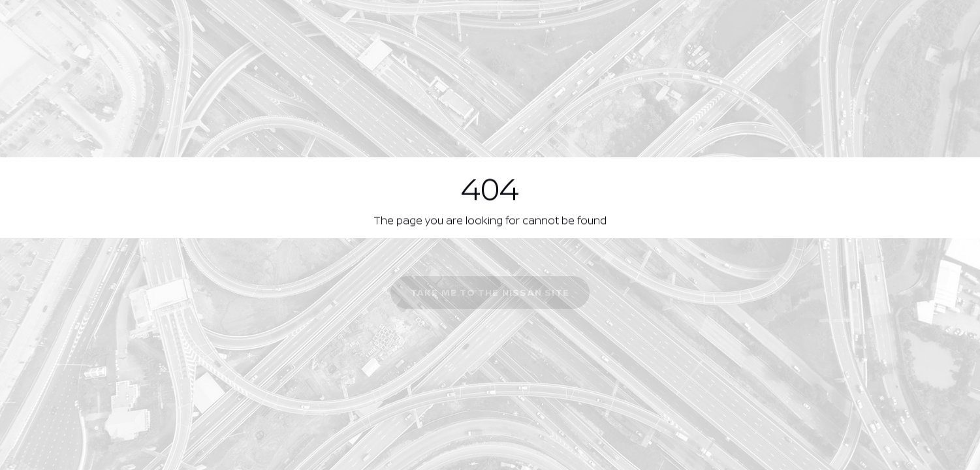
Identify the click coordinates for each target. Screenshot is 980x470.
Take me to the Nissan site (490, 293)
